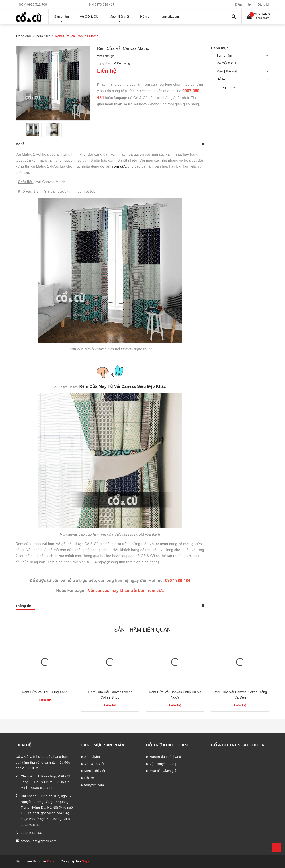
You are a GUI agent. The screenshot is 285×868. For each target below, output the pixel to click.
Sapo (86, 861)
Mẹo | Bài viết (227, 71)
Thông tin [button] (23, 606)
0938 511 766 (37, 4)
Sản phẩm (224, 55)
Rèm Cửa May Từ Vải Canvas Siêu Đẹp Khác (123, 386)
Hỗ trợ (222, 79)
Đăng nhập (243, 4)
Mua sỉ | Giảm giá (163, 771)
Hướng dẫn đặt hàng (165, 757)
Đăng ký (264, 4)
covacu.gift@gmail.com (39, 841)
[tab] (110, 144)
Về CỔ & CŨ (226, 63)
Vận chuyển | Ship (163, 764)
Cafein (52, 861)
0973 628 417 (105, 4)
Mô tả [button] (20, 144)
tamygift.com (226, 87)
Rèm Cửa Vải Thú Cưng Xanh (45, 692)
